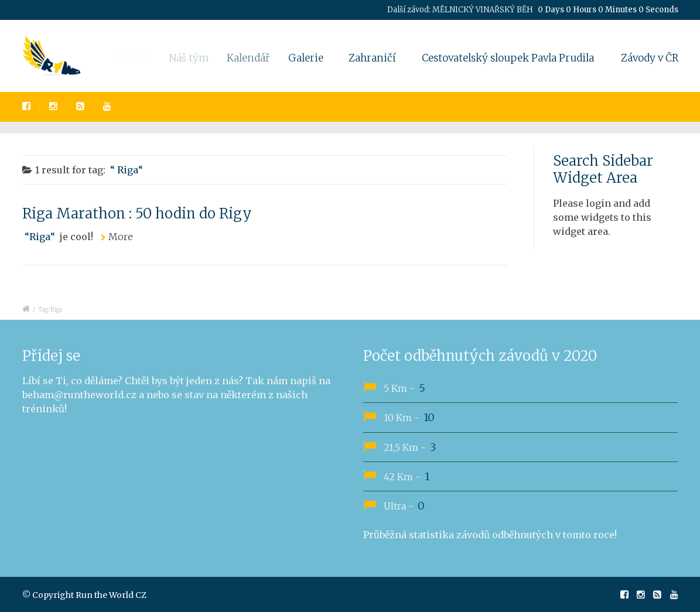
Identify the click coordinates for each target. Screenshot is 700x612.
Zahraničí (373, 58)
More (121, 237)
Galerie (310, 58)
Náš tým (193, 58)
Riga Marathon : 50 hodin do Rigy (137, 213)
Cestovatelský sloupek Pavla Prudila (508, 58)
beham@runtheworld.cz (79, 395)
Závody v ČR (650, 58)
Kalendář (254, 58)
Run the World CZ (111, 595)
